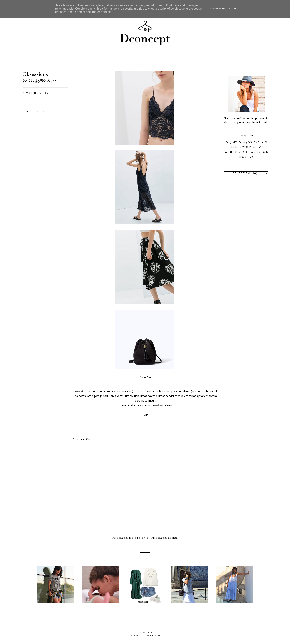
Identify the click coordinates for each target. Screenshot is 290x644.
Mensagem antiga (165, 538)
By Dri (258, 142)
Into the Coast (233, 152)
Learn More (218, 9)
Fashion (236, 147)
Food (253, 147)
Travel (243, 157)
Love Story (256, 152)
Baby (229, 142)
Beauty (243, 142)
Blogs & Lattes (153, 635)
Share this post (34, 111)
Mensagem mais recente (131, 538)
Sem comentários (36, 93)
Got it (233, 9)
